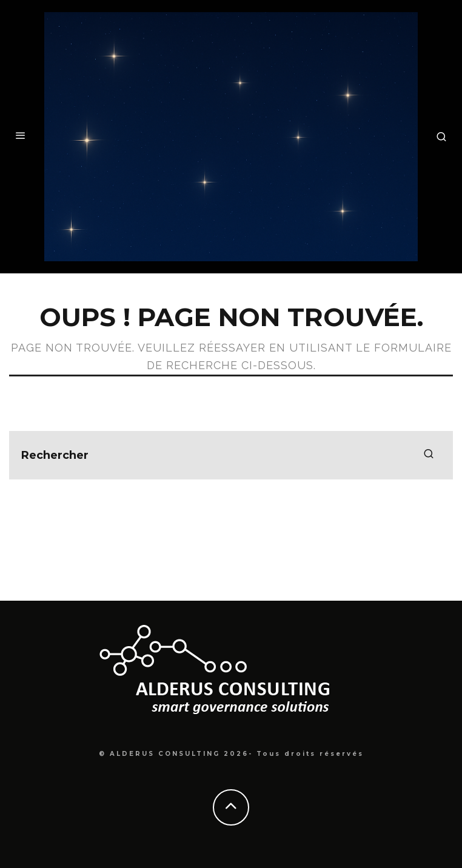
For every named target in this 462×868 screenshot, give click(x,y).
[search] (429, 455)
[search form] (231, 455)
